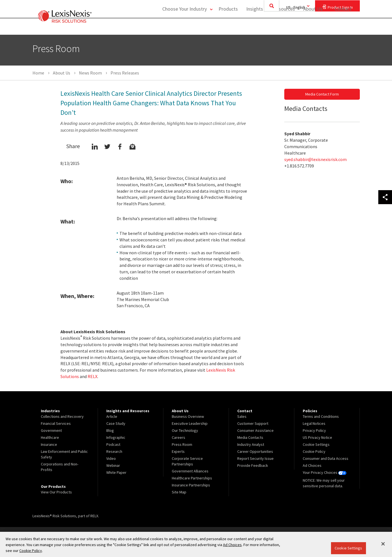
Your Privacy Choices (325, 472)
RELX (92, 376)
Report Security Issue (255, 458)
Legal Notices (314, 423)
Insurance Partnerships (191, 485)
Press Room (182, 444)
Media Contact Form (322, 94)
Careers (179, 437)
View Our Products (56, 492)
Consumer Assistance (255, 430)
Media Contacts (250, 437)
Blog (110, 430)
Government (51, 430)
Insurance (49, 444)
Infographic (116, 437)
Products (228, 27)
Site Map (179, 492)
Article (112, 416)
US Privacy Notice (317, 437)
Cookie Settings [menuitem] (316, 444)
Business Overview (188, 416)
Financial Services (56, 423)
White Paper (116, 472)
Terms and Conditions (321, 416)
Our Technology (185, 430)
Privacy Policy (314, 430)
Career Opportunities (255, 451)
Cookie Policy (314, 451)
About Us (312, 27)
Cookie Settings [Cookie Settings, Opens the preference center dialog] (348, 548)
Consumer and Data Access (326, 458)
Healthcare (50, 437)
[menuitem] (228, 27)
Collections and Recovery (62, 416)
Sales (242, 416)
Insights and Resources (270, 27)
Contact (343, 27)
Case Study (116, 423)
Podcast (113, 444)
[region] (196, 544)
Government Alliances (190, 471)
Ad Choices (312, 465)
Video (111, 458)
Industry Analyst (251, 444)
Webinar (113, 465)
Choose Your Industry (183, 27)
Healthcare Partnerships (192, 478)
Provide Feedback (253, 465)
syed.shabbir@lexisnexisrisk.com (315, 159)
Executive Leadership (190, 423)
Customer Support (253, 423)
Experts (178, 451)
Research (114, 451)
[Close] (383, 544)
